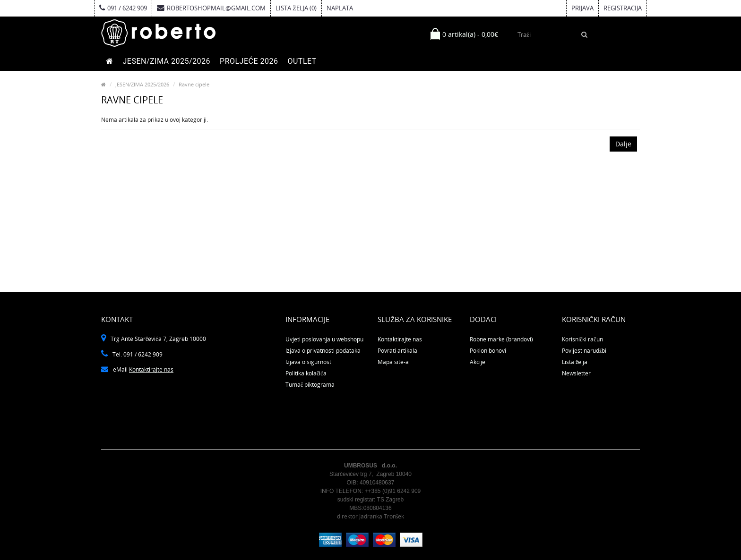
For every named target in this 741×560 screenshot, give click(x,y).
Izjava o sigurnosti (309, 362)
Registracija (623, 8)
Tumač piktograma (310, 385)
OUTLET (302, 61)
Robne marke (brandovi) (501, 339)
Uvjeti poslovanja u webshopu (324, 339)
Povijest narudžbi (584, 351)
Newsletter (576, 373)
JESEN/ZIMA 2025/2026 (167, 61)
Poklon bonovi (488, 351)
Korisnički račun (582, 339)
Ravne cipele (194, 84)
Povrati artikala (397, 351)
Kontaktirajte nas (151, 369)
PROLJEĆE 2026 (249, 61)
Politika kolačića (306, 373)
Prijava (582, 8)
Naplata (340, 8)
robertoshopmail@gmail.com (211, 8)
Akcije (478, 362)
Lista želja (575, 362)
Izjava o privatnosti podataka (323, 351)
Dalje (623, 144)
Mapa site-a (393, 362)
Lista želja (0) (296, 8)
